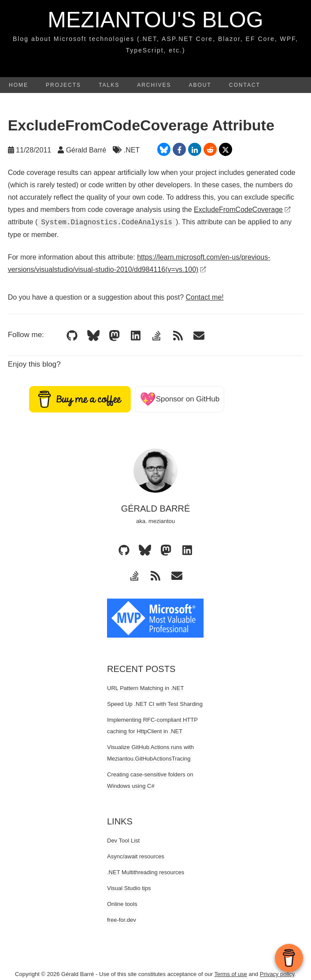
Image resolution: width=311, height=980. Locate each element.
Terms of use (230, 974)
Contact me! (204, 297)
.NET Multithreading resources (146, 872)
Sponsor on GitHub (180, 399)
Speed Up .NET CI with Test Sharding (155, 704)
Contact (245, 85)
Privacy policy (277, 974)
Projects (63, 85)
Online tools (122, 904)
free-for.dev (122, 920)
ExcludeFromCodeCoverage (243, 210)
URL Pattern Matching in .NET (145, 688)
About (200, 85)
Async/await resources (136, 856)
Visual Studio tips (129, 888)
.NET (132, 150)
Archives (154, 85)
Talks (109, 85)
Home (19, 85)
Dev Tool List (123, 841)
